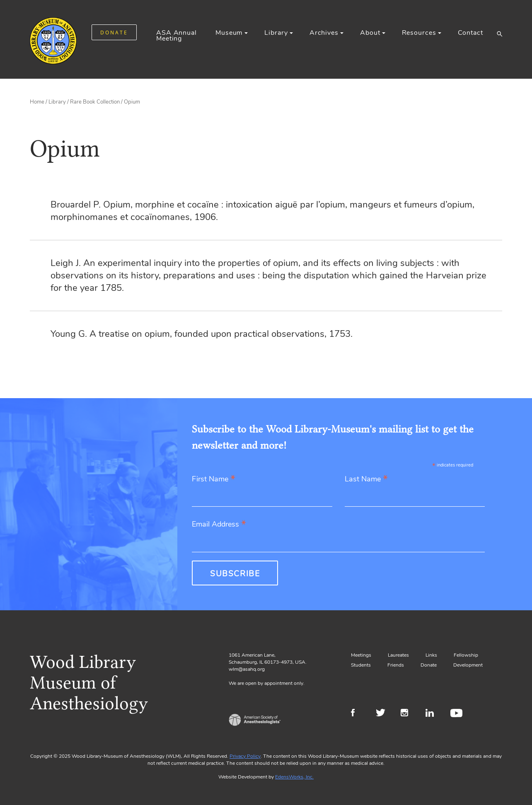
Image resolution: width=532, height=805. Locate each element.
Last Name (366, 480)
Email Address (219, 525)
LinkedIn (433, 714)
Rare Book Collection (95, 102)
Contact (470, 33)
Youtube (458, 714)
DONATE (114, 33)
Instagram (408, 714)
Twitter (383, 714)
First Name (214, 480)
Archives (324, 33)
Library (276, 33)
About (370, 33)
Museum (229, 33)
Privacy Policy (245, 756)
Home (37, 102)
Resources (419, 33)
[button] (499, 34)
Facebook (358, 714)
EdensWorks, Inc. (294, 777)
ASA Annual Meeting (177, 36)
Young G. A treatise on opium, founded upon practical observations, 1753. (202, 334)
